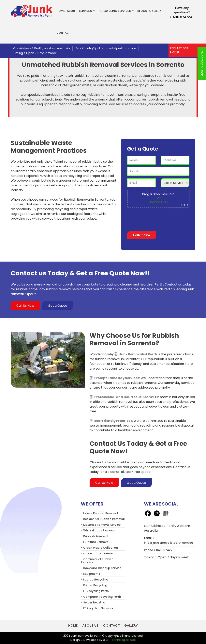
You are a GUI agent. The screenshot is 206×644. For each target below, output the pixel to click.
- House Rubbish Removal (99, 513)
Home (61, 11)
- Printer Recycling (94, 585)
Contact (64, 33)
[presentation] (157, 220)
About (72, 11)
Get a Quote (58, 306)
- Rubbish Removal (95, 536)
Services (85, 11)
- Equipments (90, 574)
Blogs (142, 11)
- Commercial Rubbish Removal (97, 561)
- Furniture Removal (95, 542)
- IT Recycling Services (97, 608)
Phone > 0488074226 (159, 550)
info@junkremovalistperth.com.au (111, 48)
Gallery (155, 11)
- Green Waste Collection (99, 548)
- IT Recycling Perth (95, 591)
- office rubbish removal (99, 554)
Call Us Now (26, 306)
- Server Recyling (93, 603)
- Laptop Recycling (95, 580)
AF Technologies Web (121, 640)
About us (90, 626)
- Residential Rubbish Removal (103, 519)
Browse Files (158, 202)
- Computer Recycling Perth (101, 597)
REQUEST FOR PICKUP (179, 50)
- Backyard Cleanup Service (101, 568)
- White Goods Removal (98, 531)
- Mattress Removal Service (101, 525)
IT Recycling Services (115, 11)
